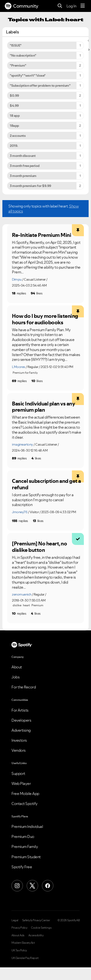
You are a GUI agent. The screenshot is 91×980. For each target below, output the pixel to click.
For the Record (24, 687)
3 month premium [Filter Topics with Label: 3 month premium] (23, 176)
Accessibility (36, 935)
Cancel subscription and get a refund (46, 484)
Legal (15, 920)
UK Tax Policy (19, 950)
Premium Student (26, 857)
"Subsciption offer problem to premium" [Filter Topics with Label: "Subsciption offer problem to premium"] (40, 85)
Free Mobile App (25, 794)
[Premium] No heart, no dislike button (39, 547)
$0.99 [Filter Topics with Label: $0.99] (14, 96)
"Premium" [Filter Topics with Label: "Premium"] (18, 65)
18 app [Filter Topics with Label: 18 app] (15, 116)
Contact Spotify (25, 804)
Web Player (21, 783)
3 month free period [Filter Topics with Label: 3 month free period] (25, 166)
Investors (19, 740)
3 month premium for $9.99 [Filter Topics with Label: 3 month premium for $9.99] (30, 186)
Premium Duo (23, 836)
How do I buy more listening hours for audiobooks (45, 319)
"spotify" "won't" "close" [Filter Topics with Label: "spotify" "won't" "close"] (28, 75)
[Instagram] (17, 886)
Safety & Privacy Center (36, 920)
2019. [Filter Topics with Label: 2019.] (14, 146)
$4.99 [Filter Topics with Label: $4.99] (14, 106)
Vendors (19, 750)
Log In (71, 6)
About (17, 667)
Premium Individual (27, 826)
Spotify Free (22, 867)
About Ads (18, 935)
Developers (21, 720)
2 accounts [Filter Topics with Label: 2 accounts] (18, 136)
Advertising (21, 730)
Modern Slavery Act (23, 943)
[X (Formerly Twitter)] (32, 886)
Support (18, 773)
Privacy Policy (19, 928)
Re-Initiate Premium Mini (41, 235)
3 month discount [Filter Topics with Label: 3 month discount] (23, 156)
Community (22, 6)
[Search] (60, 6)
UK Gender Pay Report (25, 958)
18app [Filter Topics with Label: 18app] (14, 126)
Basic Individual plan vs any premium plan (43, 407)
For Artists (20, 710)
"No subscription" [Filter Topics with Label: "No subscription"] (23, 55)
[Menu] (83, 6)
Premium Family (25, 847)
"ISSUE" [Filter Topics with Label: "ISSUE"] (16, 45)
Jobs (15, 677)
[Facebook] (48, 886)
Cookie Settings (41, 928)
